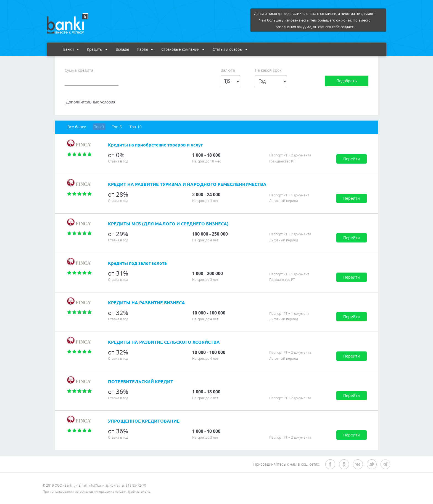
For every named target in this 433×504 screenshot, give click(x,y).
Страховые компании (183, 49)
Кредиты (97, 49)
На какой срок (268, 70)
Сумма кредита (79, 70)
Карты (145, 49)
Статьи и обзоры (230, 49)
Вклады (122, 49)
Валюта (228, 70)
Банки (71, 49)
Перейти (352, 159)
